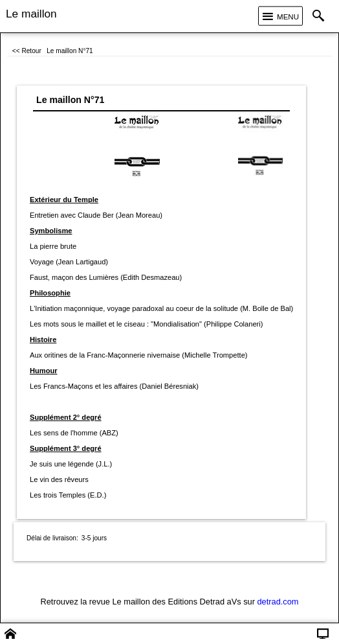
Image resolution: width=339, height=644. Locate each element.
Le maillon (31, 14)
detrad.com (278, 602)
